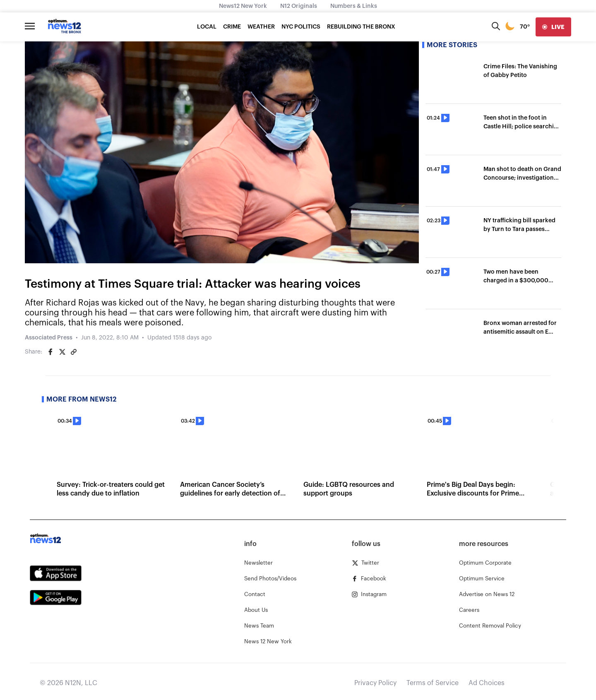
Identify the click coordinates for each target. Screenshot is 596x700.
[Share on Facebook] (50, 352)
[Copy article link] (74, 352)
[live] (553, 27)
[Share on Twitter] (62, 352)
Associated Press (49, 338)
